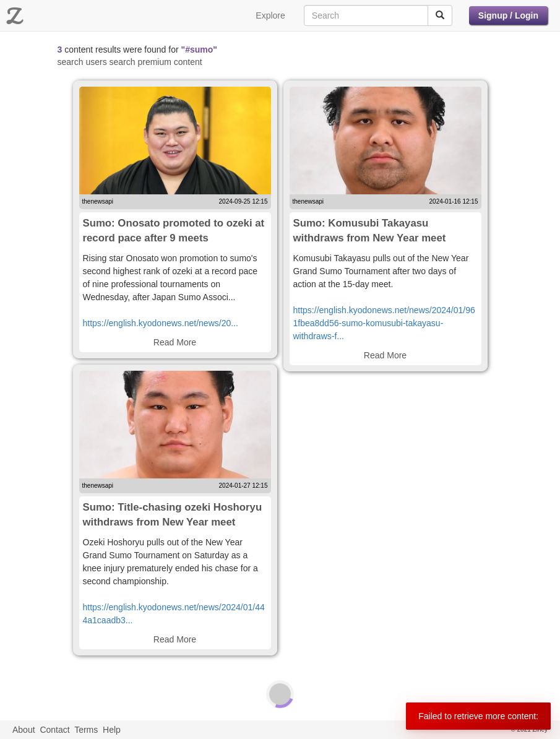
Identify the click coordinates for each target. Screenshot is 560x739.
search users (82, 62)
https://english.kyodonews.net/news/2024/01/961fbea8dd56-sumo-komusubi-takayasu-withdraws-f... (384, 323)
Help (112, 730)
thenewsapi (98, 201)
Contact (54, 730)
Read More (175, 342)
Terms (86, 730)
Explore (270, 15)
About (24, 730)
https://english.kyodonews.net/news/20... (161, 323)
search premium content (156, 62)
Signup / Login (508, 15)
